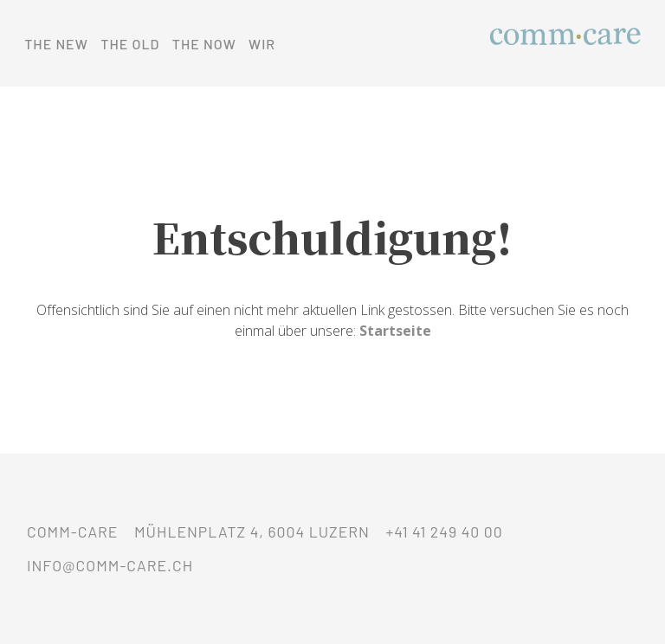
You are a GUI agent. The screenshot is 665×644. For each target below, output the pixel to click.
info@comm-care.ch (110, 565)
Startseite (395, 331)
